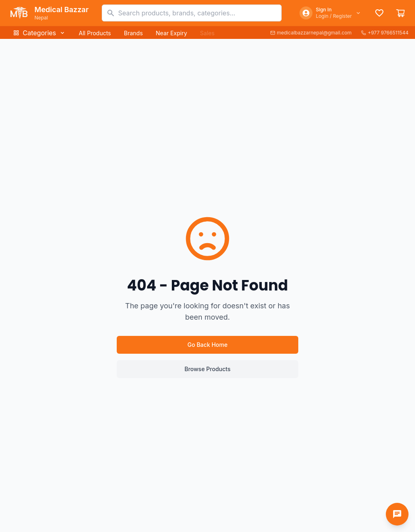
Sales (207, 33)
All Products (95, 33)
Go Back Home (208, 345)
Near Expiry (171, 33)
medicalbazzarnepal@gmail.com (311, 33)
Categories (39, 33)
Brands (134, 33)
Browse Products (207, 369)
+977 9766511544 (385, 33)
